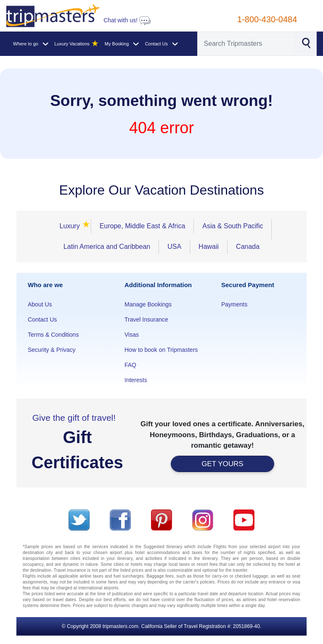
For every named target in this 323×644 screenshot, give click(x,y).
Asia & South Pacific (233, 226)
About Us (40, 304)
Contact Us (42, 319)
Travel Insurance (146, 319)
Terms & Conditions (53, 335)
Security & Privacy (52, 350)
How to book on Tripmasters (161, 350)
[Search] (246, 44)
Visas (132, 335)
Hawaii (209, 247)
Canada (248, 247)
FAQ (130, 365)
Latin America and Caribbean (107, 247)
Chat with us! (127, 20)
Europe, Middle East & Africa (143, 226)
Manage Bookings (148, 304)
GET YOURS (222, 464)
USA (174, 247)
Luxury (71, 226)
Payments (234, 304)
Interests (136, 380)
